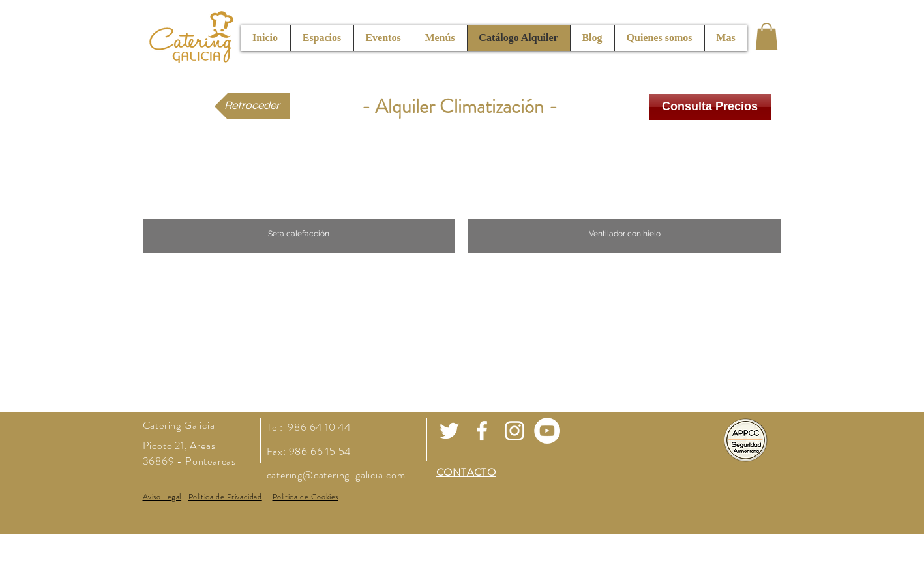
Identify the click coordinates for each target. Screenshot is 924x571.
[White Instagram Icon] (514, 431)
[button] (767, 37)
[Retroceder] (252, 106)
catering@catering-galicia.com (336, 475)
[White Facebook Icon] (482, 431)
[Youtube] (547, 431)
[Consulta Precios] (710, 107)
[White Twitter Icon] (449, 431)
